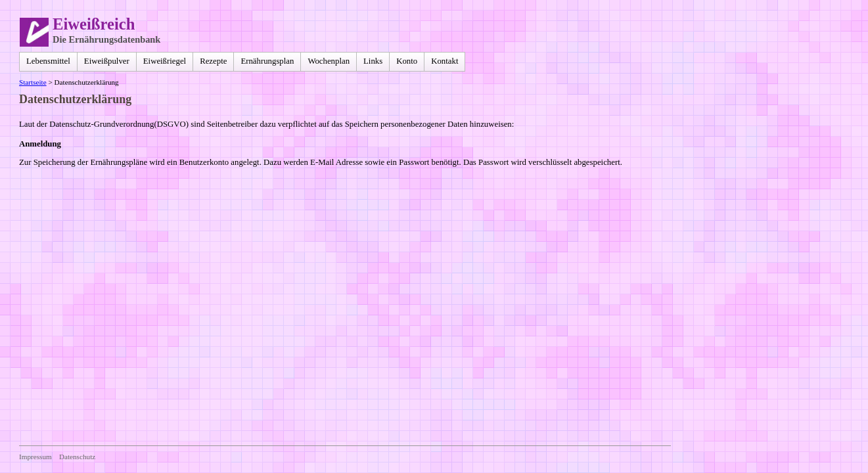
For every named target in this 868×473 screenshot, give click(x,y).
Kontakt (445, 61)
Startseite (33, 82)
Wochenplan (329, 61)
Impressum (35, 457)
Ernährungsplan (267, 61)
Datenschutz (77, 457)
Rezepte (213, 61)
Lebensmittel (48, 61)
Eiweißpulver (107, 61)
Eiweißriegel (165, 61)
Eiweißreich (94, 24)
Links (373, 61)
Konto (407, 61)
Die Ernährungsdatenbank (106, 39)
